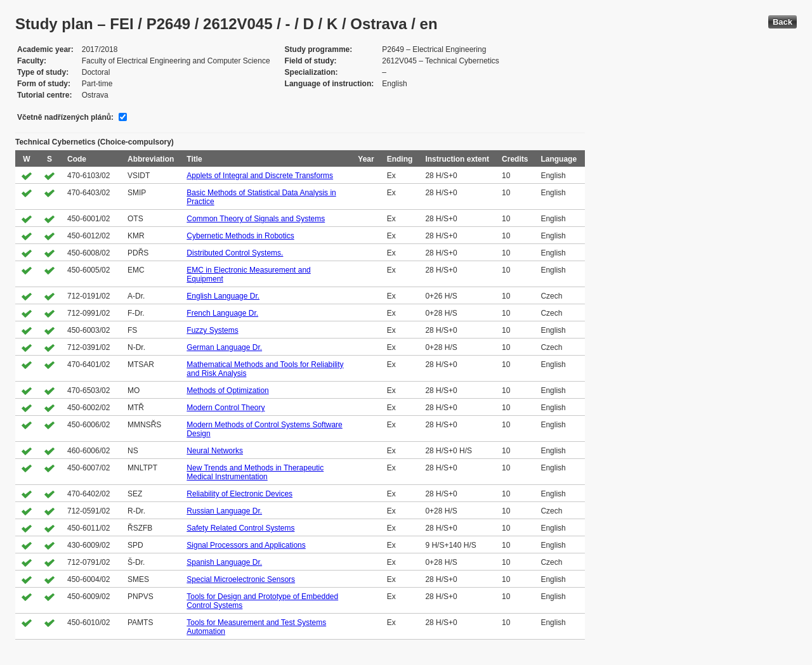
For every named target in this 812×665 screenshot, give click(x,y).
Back (783, 22)
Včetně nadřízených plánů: (65, 117)
